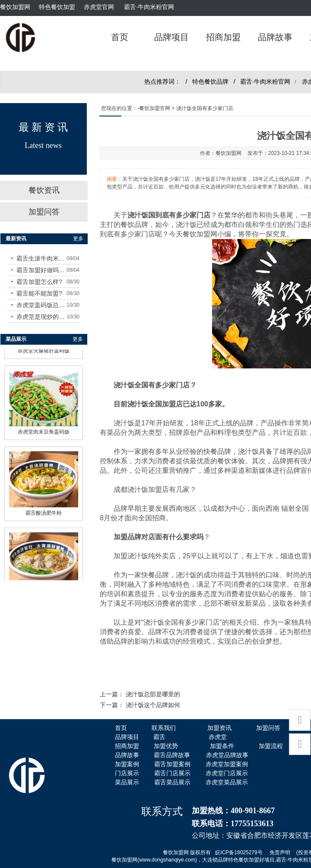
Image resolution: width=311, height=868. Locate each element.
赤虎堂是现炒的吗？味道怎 (41, 317)
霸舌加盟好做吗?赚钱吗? (41, 270)
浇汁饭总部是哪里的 (153, 694)
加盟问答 (44, 212)
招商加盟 (223, 37)
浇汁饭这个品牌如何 (153, 705)
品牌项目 (171, 37)
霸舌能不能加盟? (39, 293)
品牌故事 (275, 37)
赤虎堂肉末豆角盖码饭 (44, 430)
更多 (78, 239)
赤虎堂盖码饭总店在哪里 (41, 305)
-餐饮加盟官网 (154, 108)
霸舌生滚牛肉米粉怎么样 (41, 258)
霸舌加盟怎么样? (39, 282)
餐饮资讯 (44, 190)
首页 (120, 37)
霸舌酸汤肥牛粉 (44, 511)
